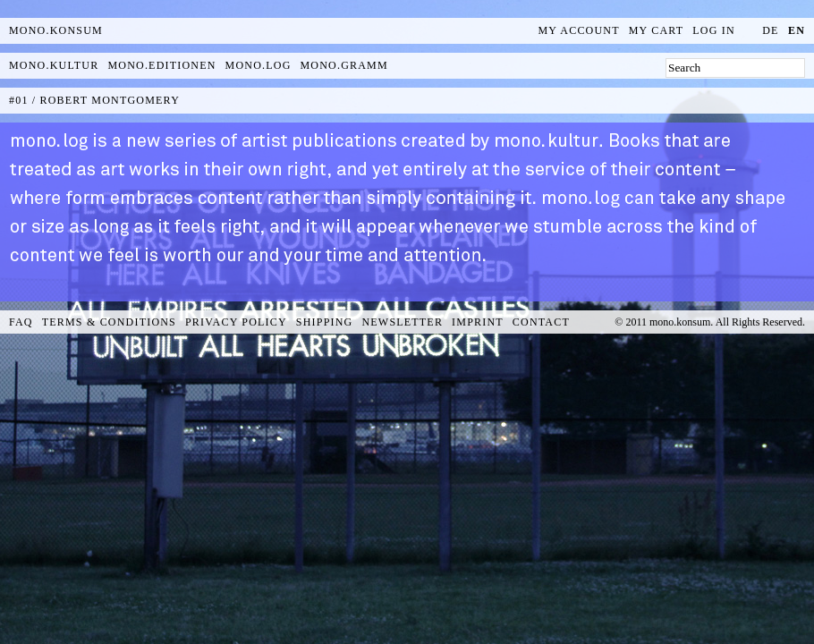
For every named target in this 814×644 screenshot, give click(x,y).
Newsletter (402, 322)
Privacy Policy (236, 322)
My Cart (657, 30)
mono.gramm (344, 65)
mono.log (259, 65)
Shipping (325, 322)
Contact (541, 322)
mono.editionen (161, 65)
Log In (714, 30)
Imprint (478, 322)
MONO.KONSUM (56, 30)
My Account (579, 30)
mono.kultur (54, 65)
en (797, 30)
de (770, 30)
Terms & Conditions (109, 322)
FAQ (21, 322)
